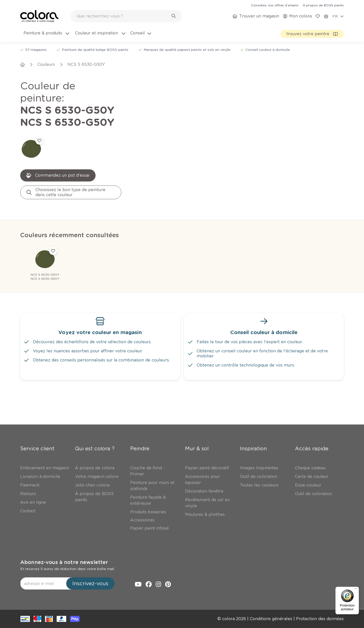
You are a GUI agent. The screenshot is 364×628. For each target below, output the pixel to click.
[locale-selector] (338, 16)
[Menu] (356, 590)
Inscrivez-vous (90, 583)
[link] (275, 5)
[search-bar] (123, 16)
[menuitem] (46, 36)
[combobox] (126, 16)
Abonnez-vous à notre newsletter (64, 562)
